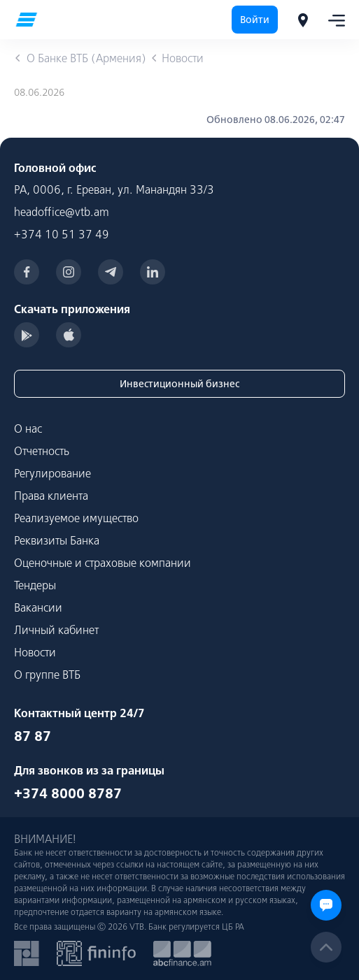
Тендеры (35, 585)
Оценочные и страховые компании (103, 563)
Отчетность (42, 451)
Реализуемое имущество (76, 518)
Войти (255, 20)
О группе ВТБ (47, 675)
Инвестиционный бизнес (179, 384)
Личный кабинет (56, 630)
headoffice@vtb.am (62, 212)
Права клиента (51, 496)
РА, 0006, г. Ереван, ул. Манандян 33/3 (114, 189)
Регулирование (52, 473)
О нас (28, 428)
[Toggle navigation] (332, 20)
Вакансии (38, 607)
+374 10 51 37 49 (62, 234)
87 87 (33, 736)
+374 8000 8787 (68, 793)
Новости (35, 652)
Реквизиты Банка (57, 540)
